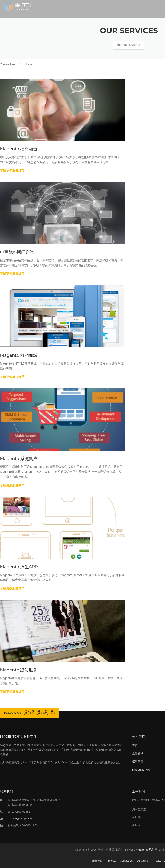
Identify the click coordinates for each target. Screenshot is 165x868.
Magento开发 (146, 850)
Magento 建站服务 (19, 670)
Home (28, 64)
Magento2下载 (141, 770)
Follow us (13, 712)
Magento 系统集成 (19, 459)
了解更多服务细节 (12, 171)
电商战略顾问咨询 (17, 252)
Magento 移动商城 (19, 355)
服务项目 (97, 861)
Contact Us (126, 861)
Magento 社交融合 (19, 149)
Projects (111, 861)
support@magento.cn (21, 818)
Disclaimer (143, 861)
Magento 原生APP (19, 567)
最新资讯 (138, 753)
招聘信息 (138, 762)
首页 (135, 745)
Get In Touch (128, 45)
